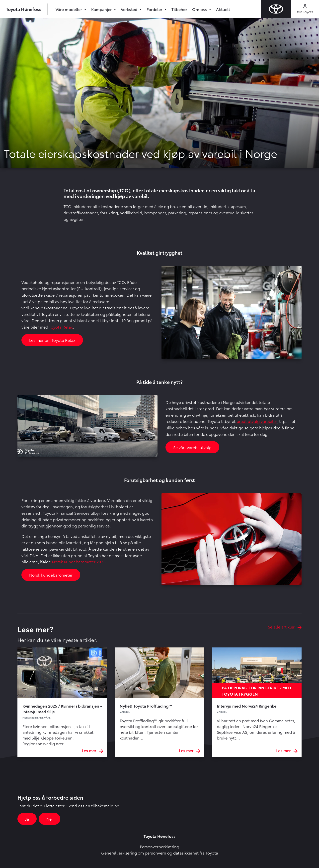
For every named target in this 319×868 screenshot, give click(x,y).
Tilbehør (179, 9)
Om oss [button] (200, 9)
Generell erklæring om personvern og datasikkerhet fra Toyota (160, 853)
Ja (27, 819)
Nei (49, 819)
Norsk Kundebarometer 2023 (79, 561)
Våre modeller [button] (69, 9)
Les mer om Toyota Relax (52, 340)
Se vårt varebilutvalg (192, 447)
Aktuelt (223, 9)
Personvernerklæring (159, 846)
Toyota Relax (61, 327)
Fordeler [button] (155, 9)
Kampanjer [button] (102, 9)
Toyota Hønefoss (24, 9)
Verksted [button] (130, 9)
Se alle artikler (285, 627)
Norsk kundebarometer (51, 575)
